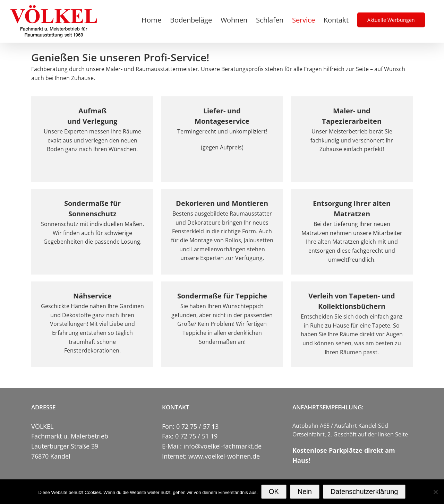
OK (274, 492)
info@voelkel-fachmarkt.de (223, 446)
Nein (305, 492)
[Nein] (435, 492)
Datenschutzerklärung (364, 492)
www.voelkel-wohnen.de (224, 456)
